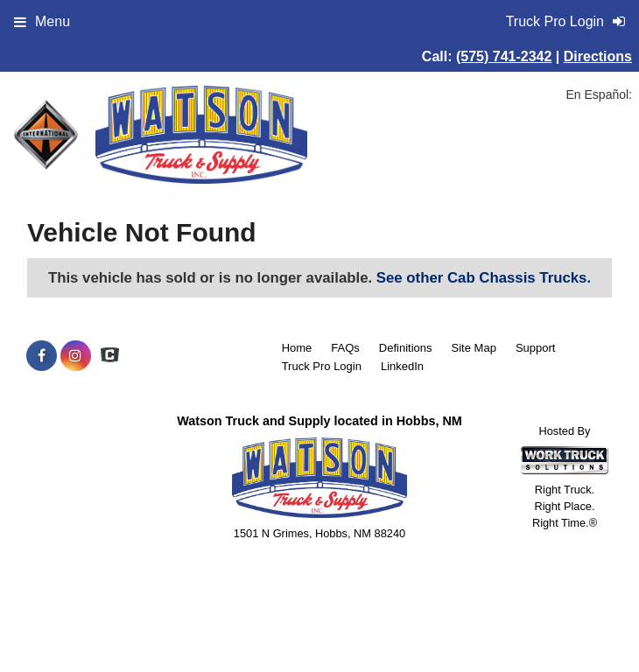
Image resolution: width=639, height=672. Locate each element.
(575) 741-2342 (504, 56)
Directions (598, 56)
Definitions (406, 348)
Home (297, 348)
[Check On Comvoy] (110, 356)
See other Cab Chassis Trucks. (484, 278)
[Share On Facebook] (42, 356)
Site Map (474, 348)
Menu (42, 21)
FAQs (345, 348)
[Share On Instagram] (76, 356)
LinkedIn (402, 366)
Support (536, 348)
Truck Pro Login (322, 366)
